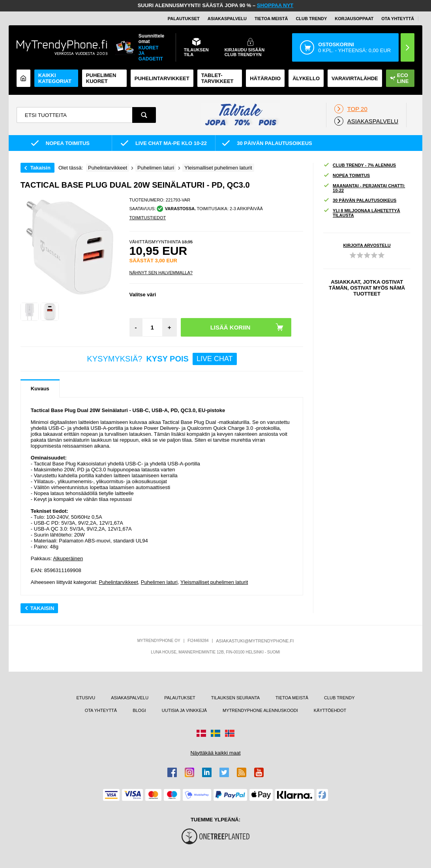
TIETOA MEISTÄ (271, 19)
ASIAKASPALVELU (227, 19)
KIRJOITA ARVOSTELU (367, 245)
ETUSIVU (86, 698)
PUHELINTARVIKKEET (162, 78)
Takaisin (40, 168)
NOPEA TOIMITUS (347, 176)
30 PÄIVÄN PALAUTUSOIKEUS (360, 201)
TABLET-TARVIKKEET (217, 78)
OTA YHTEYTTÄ (398, 19)
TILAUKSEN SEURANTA (235, 698)
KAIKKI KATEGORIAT (55, 78)
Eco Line (399, 78)
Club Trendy (311, 19)
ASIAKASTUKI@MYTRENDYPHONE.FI (255, 641)
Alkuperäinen (68, 558)
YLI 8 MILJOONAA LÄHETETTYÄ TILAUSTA (362, 213)
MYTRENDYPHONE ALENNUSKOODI (260, 710)
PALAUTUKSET (184, 19)
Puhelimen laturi (159, 582)
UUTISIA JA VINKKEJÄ (184, 710)
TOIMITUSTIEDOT (148, 218)
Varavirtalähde (355, 78)
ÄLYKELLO (306, 78)
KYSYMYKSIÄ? (162, 359)
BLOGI (139, 710)
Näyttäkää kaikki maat (215, 753)
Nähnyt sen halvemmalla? (161, 273)
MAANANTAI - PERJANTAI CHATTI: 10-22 (364, 188)
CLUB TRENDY (339, 698)
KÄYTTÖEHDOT (330, 710)
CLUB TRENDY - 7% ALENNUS (360, 165)
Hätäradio (265, 78)
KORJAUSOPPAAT (354, 19)
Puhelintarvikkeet (119, 582)
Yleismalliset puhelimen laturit (214, 582)
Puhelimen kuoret (101, 78)
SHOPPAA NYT (275, 5)
